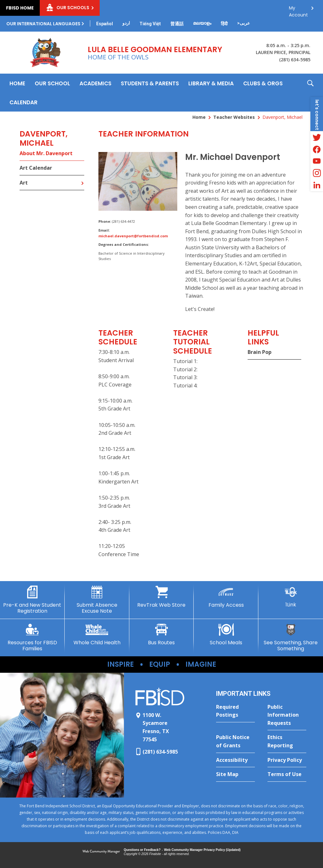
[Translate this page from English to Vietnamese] (150, 24)
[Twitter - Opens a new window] (317, 137)
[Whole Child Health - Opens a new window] (97, 634)
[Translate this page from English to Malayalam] (202, 23)
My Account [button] (298, 10)
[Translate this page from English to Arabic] (244, 23)
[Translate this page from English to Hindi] (224, 24)
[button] (310, 93)
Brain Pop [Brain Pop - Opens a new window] (260, 352)
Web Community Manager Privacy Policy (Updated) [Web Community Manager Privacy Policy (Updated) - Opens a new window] (202, 850)
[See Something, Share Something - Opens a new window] (291, 637)
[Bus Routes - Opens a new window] (162, 634)
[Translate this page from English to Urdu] (126, 23)
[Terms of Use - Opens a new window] (287, 774)
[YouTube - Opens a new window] (317, 161)
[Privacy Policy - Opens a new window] (287, 760)
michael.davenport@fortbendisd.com (133, 236)
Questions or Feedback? (142, 850)
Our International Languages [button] (43, 24)
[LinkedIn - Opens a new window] (317, 185)
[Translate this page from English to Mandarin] (177, 24)
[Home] (17, 83)
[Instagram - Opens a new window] (317, 173)
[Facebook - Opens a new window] (317, 149)
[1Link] (291, 597)
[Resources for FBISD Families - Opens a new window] (32, 637)
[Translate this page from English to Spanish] (105, 24)
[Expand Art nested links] (82, 179)
